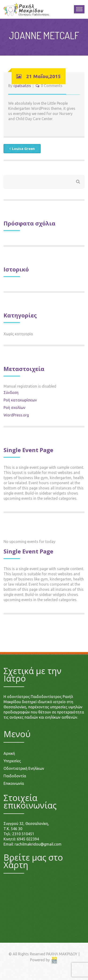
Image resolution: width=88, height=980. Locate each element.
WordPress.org (16, 415)
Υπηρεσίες (12, 761)
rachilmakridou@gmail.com (38, 844)
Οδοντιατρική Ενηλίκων (24, 768)
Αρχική (9, 753)
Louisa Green (22, 149)
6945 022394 (28, 839)
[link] (54, 960)
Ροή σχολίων (14, 408)
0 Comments (52, 86)
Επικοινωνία (14, 783)
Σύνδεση (11, 393)
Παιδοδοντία (15, 776)
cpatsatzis (22, 86)
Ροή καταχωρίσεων (20, 400)
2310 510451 (23, 834)
